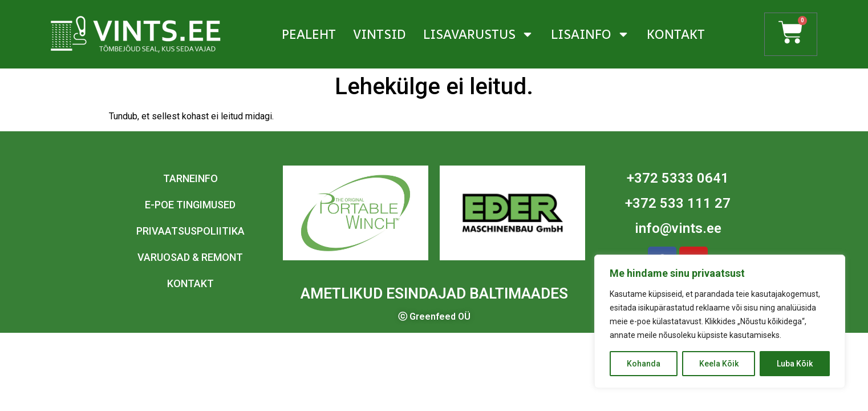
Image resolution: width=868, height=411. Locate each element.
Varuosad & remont (190, 257)
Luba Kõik (795, 364)
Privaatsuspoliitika (190, 231)
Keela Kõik (719, 364)
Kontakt (676, 34)
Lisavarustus (478, 34)
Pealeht (309, 34)
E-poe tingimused (190, 205)
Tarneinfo (190, 178)
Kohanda (644, 364)
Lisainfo (590, 34)
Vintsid (380, 34)
